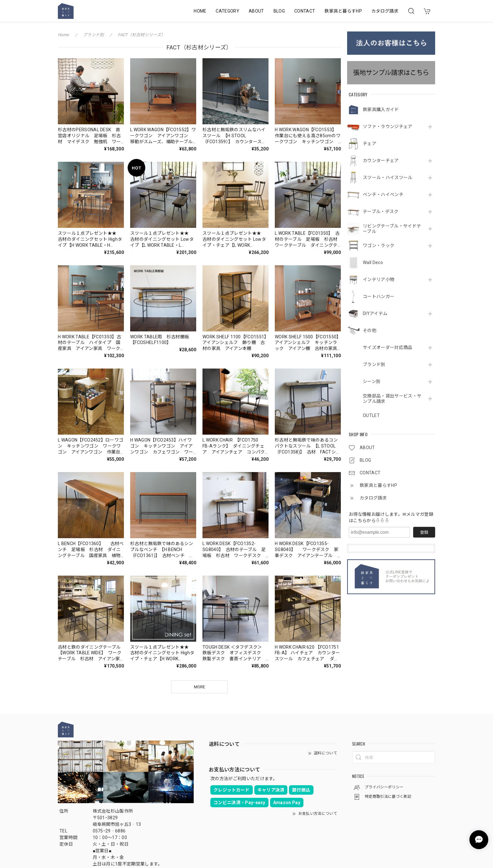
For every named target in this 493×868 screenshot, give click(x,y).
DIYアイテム (375, 313)
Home (63, 35)
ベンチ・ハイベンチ (383, 194)
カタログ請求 (385, 11)
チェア (370, 144)
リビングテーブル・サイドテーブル (392, 229)
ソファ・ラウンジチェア (388, 127)
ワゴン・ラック (379, 245)
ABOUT (256, 11)
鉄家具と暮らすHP (343, 11)
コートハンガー (379, 296)
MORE (199, 687)
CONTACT (305, 11)
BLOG (279, 11)
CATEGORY (227, 11)
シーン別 (372, 381)
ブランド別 (374, 364)
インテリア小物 (379, 279)
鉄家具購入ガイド (381, 110)
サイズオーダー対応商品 (388, 347)
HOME (200, 11)
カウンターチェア (381, 161)
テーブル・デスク (381, 211)
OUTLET (371, 415)
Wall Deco (373, 262)
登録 (424, 532)
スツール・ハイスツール (388, 178)
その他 (370, 330)
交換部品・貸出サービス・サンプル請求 (392, 399)
